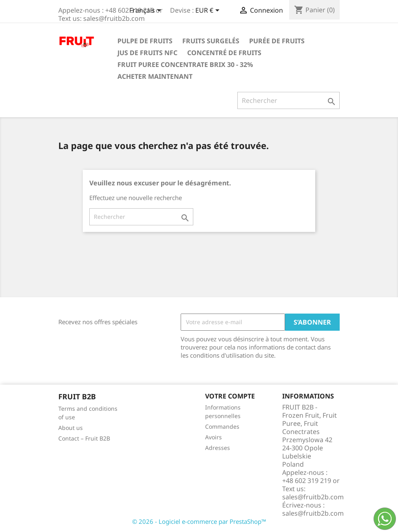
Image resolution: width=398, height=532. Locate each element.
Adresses (218, 448)
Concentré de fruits (224, 53)
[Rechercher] (289, 100)
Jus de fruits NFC (147, 53)
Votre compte (230, 396)
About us (71, 428)
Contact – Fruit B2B (84, 438)
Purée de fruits (277, 41)
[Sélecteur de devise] (209, 11)
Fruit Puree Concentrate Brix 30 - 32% (185, 65)
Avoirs (213, 437)
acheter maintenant (155, 76)
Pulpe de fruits (145, 41)
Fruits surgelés (211, 41)
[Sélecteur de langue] (147, 11)
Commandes (222, 426)
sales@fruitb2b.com (313, 513)
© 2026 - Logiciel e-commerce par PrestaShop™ (199, 521)
